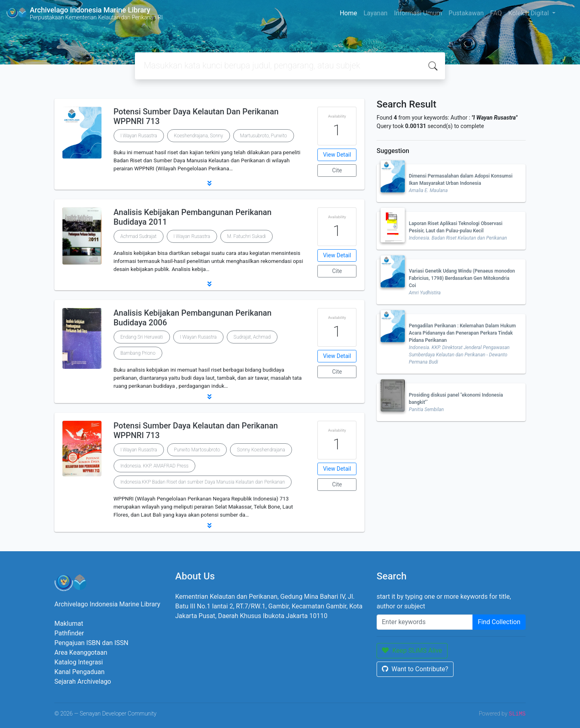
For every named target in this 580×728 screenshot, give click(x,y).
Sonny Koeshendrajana (261, 450)
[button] (209, 183)
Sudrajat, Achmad (252, 337)
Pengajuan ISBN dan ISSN (91, 643)
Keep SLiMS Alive (412, 650)
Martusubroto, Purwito (264, 136)
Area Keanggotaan (81, 653)
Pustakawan (466, 13)
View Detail (337, 155)
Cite (337, 170)
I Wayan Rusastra (139, 136)
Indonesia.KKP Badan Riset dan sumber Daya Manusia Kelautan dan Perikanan (203, 482)
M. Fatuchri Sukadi (246, 236)
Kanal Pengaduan (80, 672)
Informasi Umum (418, 13)
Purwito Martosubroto (197, 450)
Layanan (375, 13)
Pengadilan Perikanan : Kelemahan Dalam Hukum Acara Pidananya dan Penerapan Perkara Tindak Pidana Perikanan (462, 333)
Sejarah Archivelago (83, 681)
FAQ (496, 13)
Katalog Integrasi (79, 662)
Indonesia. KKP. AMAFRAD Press (154, 466)
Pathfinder (69, 633)
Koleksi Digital (529, 13)
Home (348, 13)
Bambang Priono (138, 353)
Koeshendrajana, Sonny (199, 136)
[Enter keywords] (425, 622)
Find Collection (499, 622)
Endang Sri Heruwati (142, 337)
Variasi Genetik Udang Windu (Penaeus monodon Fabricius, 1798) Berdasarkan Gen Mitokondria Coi (462, 278)
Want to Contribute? (415, 669)
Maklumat (69, 624)
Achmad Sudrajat (139, 236)
